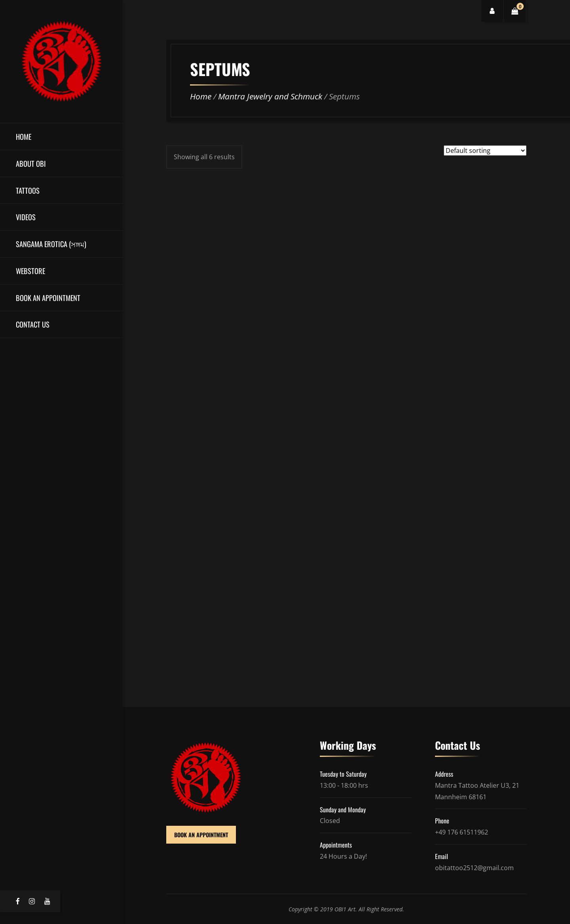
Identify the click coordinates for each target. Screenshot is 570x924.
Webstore (30, 271)
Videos (26, 217)
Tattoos (28, 190)
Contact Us (33, 324)
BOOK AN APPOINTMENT (201, 835)
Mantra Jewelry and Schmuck (270, 96)
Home (24, 136)
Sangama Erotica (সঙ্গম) (51, 244)
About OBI (31, 163)
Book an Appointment (48, 298)
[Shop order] (485, 151)
